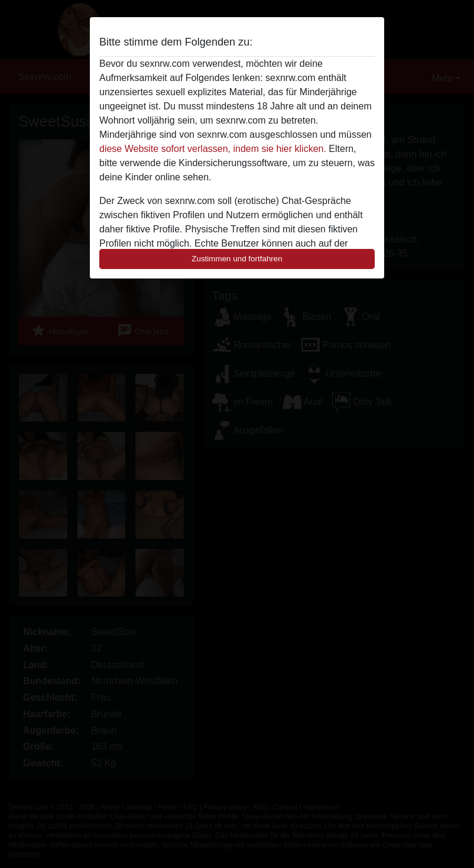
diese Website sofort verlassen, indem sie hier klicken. (213, 149)
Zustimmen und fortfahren (237, 259)
